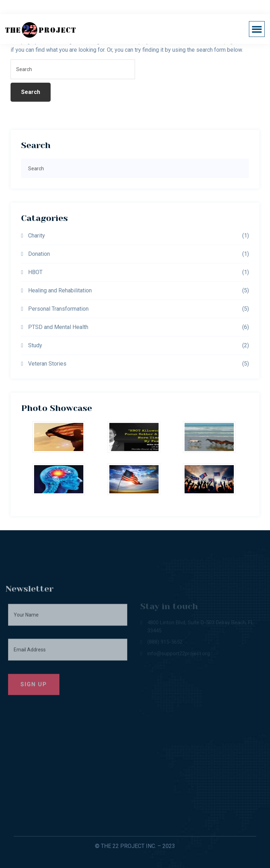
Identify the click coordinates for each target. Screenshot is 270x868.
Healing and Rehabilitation (60, 290)
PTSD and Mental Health (58, 327)
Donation (39, 254)
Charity (37, 236)
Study (35, 345)
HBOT (35, 272)
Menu (259, 29)
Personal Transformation (58, 309)
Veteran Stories (47, 364)
